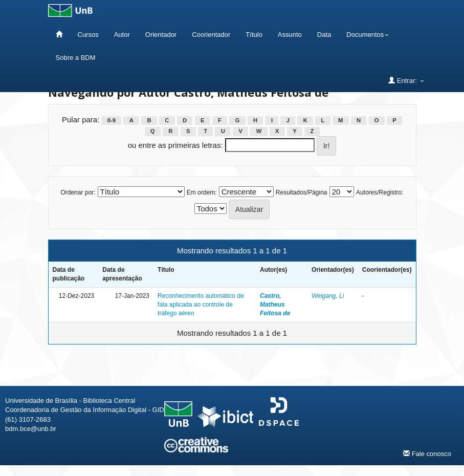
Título (254, 35)
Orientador (161, 35)
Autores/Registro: (380, 192)
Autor (122, 35)
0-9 (112, 120)
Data (324, 35)
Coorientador (211, 35)
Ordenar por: (78, 192)
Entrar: (406, 80)
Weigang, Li (328, 296)
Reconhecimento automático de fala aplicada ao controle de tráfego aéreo (201, 305)
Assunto (290, 35)
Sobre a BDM (76, 58)
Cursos (88, 35)
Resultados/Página (302, 192)
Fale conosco (427, 453)
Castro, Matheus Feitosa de (275, 305)
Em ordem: (202, 192)
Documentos (368, 35)
